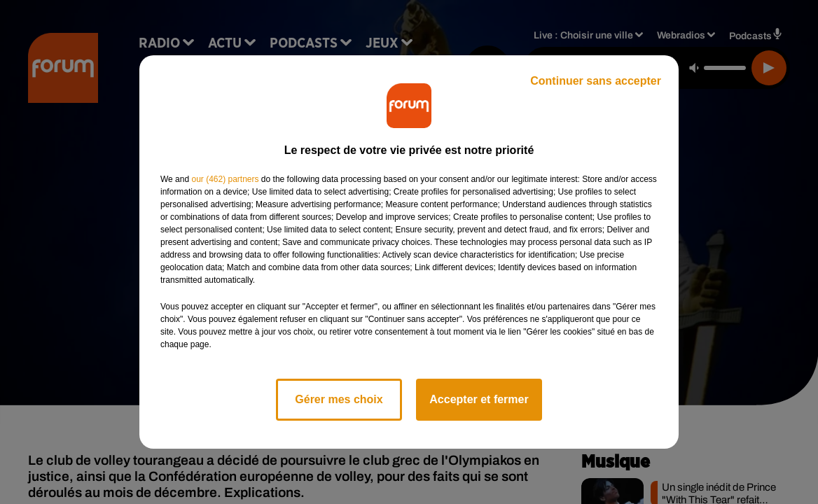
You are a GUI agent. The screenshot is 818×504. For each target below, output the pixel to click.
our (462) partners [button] (225, 179)
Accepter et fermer (479, 399)
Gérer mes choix (339, 399)
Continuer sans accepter (596, 81)
